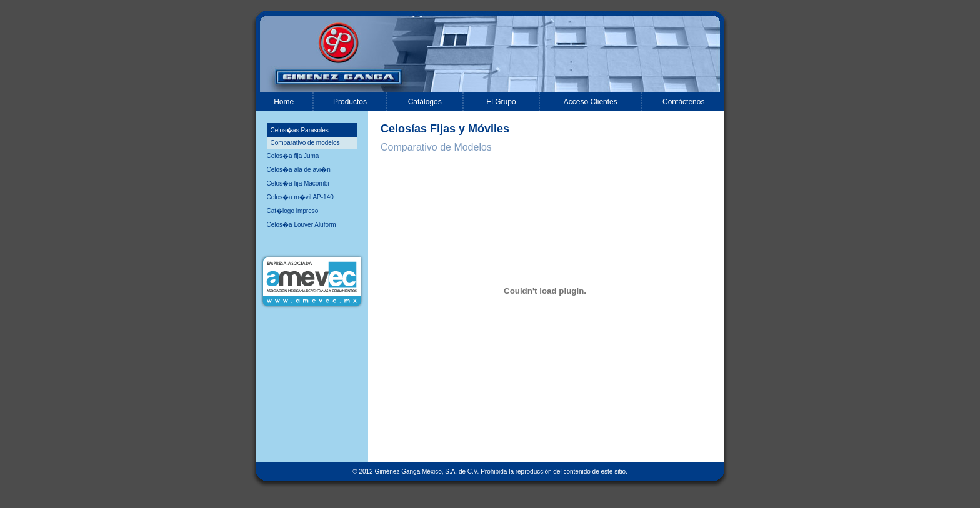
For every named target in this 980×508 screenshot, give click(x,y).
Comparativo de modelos (305, 143)
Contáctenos (683, 102)
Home (284, 102)
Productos (350, 102)
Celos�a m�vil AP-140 (300, 197)
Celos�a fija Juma (293, 156)
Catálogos (425, 102)
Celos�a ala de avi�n (299, 170)
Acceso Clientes (591, 102)
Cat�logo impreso (293, 211)
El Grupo (501, 102)
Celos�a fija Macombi (298, 183)
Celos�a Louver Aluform (302, 225)
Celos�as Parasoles (300, 130)
